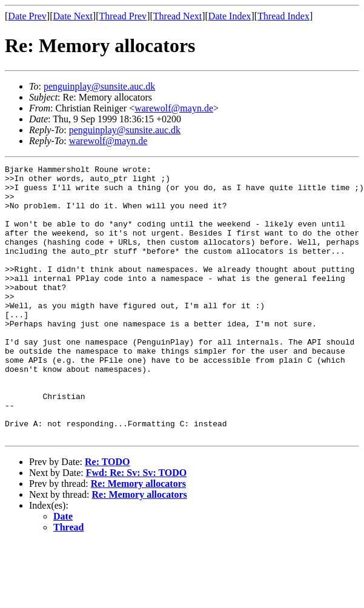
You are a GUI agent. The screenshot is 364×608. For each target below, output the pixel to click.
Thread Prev (123, 16)
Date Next (73, 16)
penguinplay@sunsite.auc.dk (99, 86)
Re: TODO (108, 516)
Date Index (230, 16)
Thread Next (177, 16)
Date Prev (27, 16)
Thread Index (283, 16)
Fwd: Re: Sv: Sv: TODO (137, 527)
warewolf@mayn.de (174, 108)
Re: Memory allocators (138, 538)
